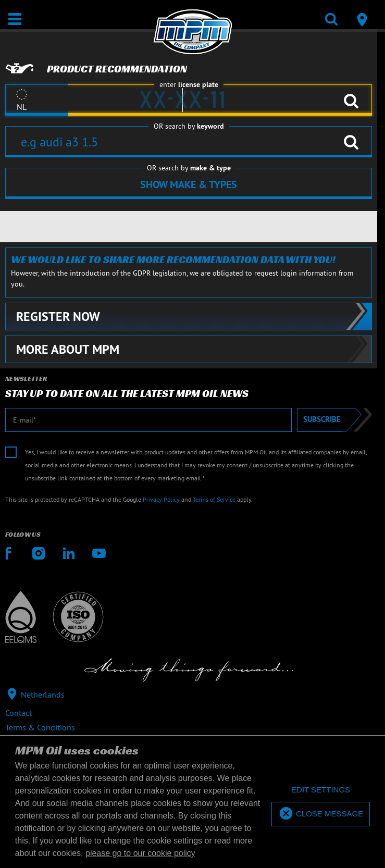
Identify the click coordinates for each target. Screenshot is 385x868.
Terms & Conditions (40, 727)
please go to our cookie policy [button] (140, 853)
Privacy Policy (161, 499)
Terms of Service (214, 499)
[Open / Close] (15, 19)
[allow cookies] (321, 814)
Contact (18, 713)
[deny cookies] (321, 790)
